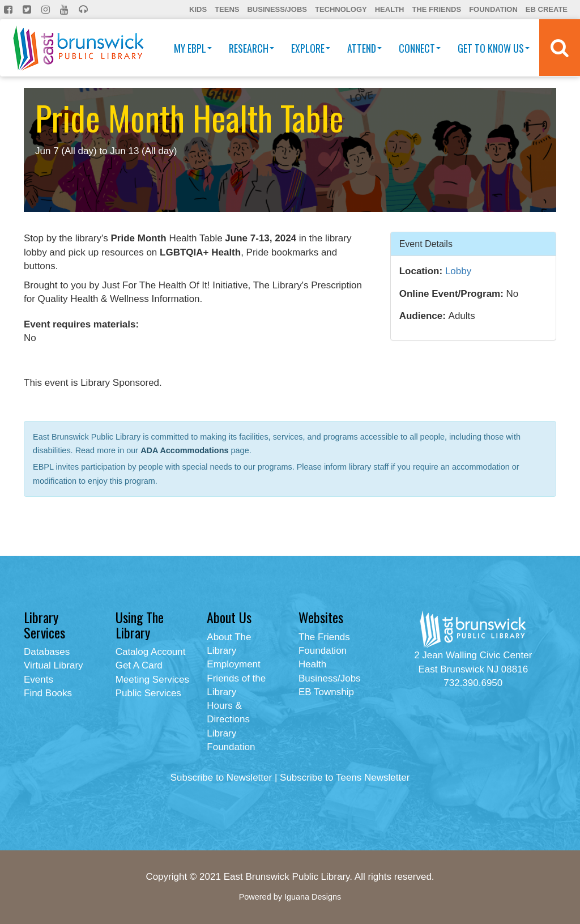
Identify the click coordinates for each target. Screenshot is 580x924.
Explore (311, 48)
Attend (364, 48)
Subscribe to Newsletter (221, 778)
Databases (47, 652)
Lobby (458, 271)
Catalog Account (151, 652)
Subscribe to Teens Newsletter (345, 778)
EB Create (547, 9)
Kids (198, 9)
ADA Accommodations (184, 450)
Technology (341, 9)
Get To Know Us (494, 48)
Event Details (426, 243)
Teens (227, 9)
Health (390, 9)
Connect (420, 48)
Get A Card (139, 665)
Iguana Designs (313, 897)
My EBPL (193, 48)
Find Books (48, 693)
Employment (233, 664)
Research (251, 48)
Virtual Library (54, 665)
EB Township (326, 692)
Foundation (493, 9)
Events (39, 680)
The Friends (436, 9)
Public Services (148, 693)
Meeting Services (152, 680)
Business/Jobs (277, 9)
